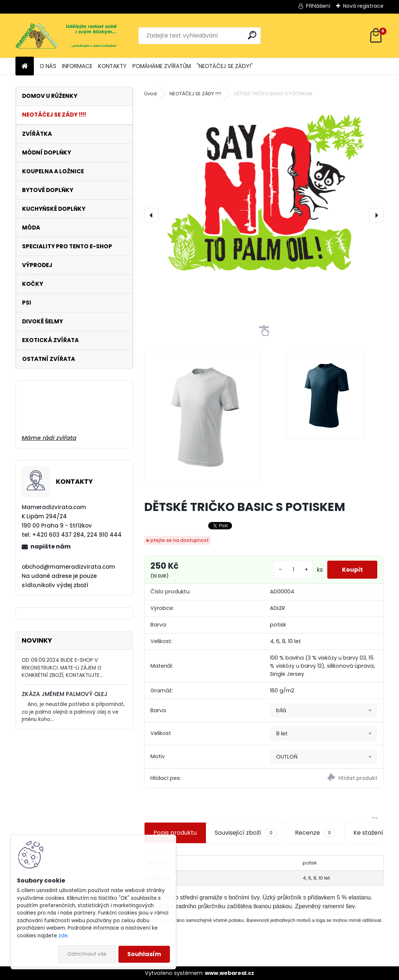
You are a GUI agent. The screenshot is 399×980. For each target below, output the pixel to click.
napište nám (51, 546)
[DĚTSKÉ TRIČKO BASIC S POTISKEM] (264, 210)
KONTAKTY (112, 66)
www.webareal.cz (229, 973)
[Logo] (66, 36)
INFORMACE (77, 66)
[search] (252, 35)
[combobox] (324, 711)
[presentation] (152, 215)
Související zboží (246, 833)
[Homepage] (25, 66)
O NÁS (48, 66)
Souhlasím (144, 954)
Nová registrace (363, 6)
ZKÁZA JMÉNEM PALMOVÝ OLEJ (65, 694)
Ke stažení (368, 833)
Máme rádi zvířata (49, 438)
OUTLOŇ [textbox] (287, 757)
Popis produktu (175, 833)
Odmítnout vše (87, 954)
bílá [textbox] (281, 710)
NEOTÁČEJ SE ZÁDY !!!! (195, 94)
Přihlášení (318, 6)
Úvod (150, 94)
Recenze (315, 833)
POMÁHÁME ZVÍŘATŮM (162, 66)
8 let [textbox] (282, 734)
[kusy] (293, 570)
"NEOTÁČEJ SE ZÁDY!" (225, 66)
